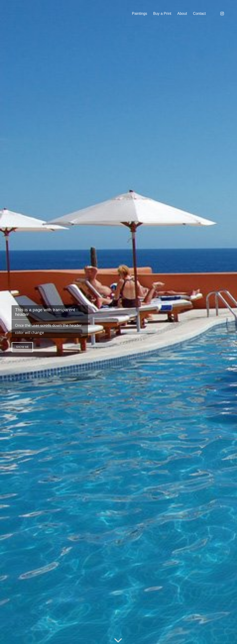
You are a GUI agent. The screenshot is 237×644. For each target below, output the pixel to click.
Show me (22, 347)
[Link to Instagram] (222, 13)
